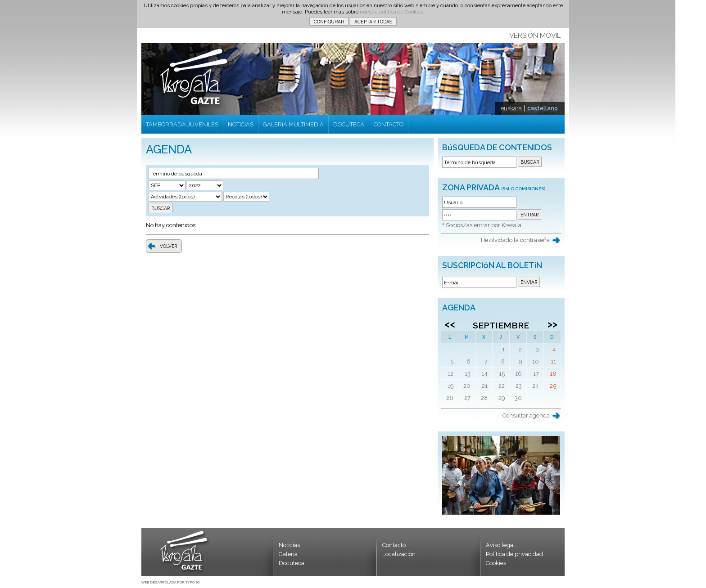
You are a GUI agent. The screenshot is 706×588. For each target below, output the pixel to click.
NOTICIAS (241, 124)
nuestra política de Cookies (391, 12)
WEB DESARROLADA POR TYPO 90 (170, 582)
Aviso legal (500, 545)
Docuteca (292, 563)
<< (450, 324)
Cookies (496, 563)
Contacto (394, 545)
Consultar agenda (526, 415)
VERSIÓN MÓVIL (535, 36)
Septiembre (501, 325)
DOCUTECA (349, 124)
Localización (399, 554)
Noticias (289, 545)
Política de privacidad (514, 554)
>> (552, 324)
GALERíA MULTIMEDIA (293, 124)
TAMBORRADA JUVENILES (182, 124)
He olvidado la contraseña (515, 240)
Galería (288, 554)
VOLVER (168, 246)
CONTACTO (389, 124)
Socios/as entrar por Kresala (484, 225)
